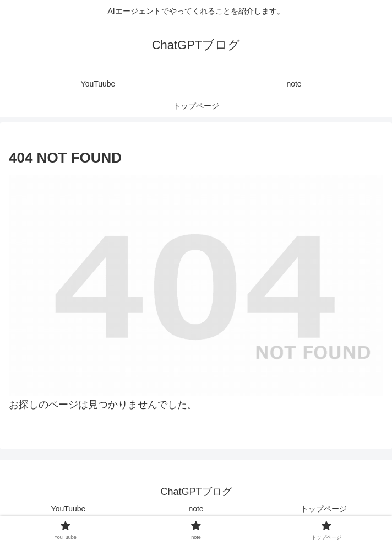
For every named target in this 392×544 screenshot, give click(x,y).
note (196, 509)
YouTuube (69, 509)
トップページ (324, 509)
